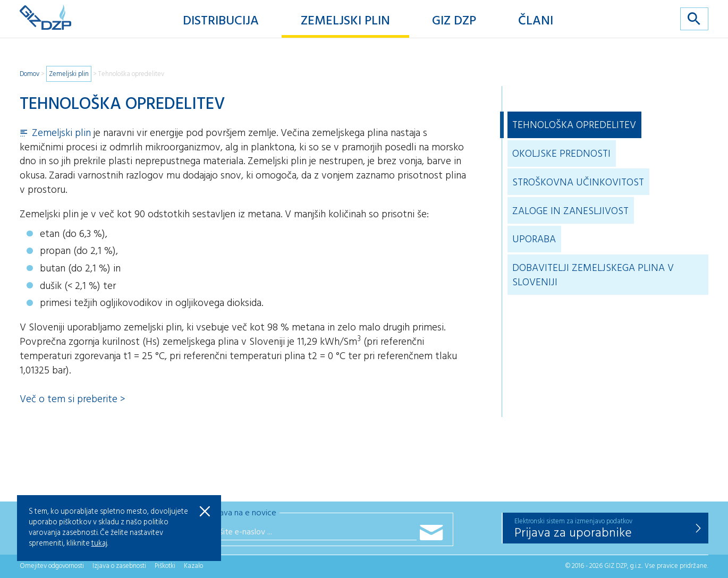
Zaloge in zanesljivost (570, 211)
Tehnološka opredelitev (131, 74)
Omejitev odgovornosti (52, 566)
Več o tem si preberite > (73, 399)
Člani (536, 21)
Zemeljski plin (345, 21)
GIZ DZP (454, 21)
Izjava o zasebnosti (119, 566)
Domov (29, 74)
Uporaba (534, 240)
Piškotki (165, 566)
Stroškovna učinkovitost (578, 183)
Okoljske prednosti (561, 154)
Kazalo (193, 566)
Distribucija (221, 21)
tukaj (99, 544)
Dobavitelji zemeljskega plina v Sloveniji (593, 275)
